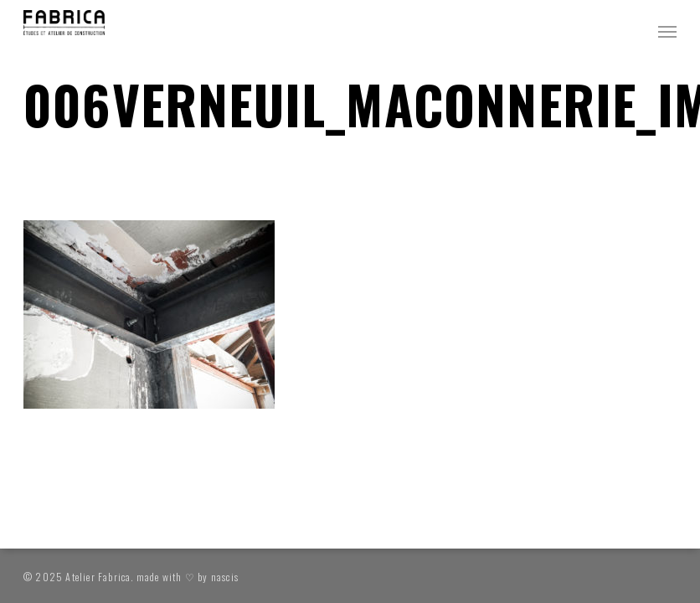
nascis (225, 577)
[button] (667, 31)
